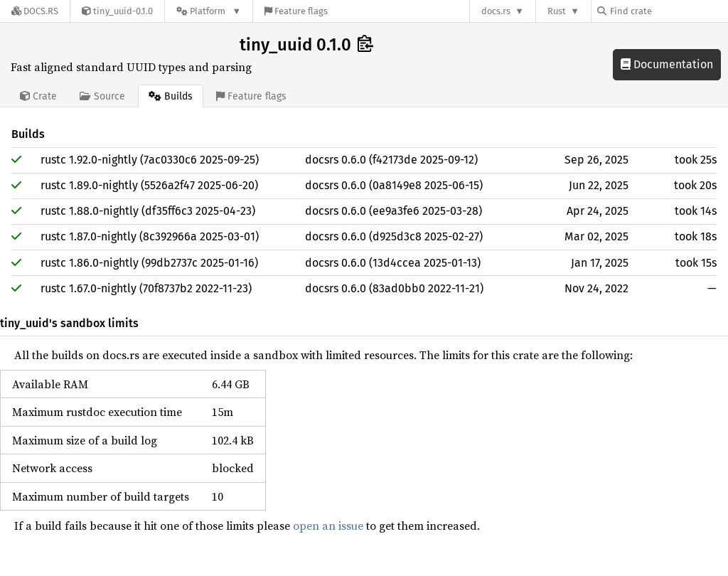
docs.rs (496, 11)
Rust (557, 11)
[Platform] (209, 11)
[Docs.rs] (35, 11)
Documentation (667, 64)
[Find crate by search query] (668, 11)
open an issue (328, 526)
